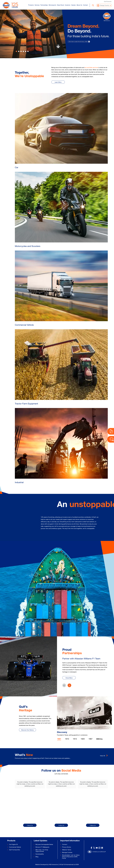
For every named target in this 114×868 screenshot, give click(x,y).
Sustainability (40, 854)
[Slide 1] (19, 51)
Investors (68, 5)
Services (37, 5)
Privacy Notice (66, 847)
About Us (79, 5)
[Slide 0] (16, 51)
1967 (90, 739)
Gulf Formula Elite (14, 850)
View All (99, 739)
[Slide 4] (26, 51)
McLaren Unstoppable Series (44, 844)
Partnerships (44, 5)
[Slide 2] (21, 51)
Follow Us (30, 825)
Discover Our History (27, 730)
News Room (61, 5)
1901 (59, 739)
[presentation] (69, 685)
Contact (85, 5)
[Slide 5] (28, 51)
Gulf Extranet (108, 1)
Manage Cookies (67, 852)
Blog (37, 857)
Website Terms (67, 850)
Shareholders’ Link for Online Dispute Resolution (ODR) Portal (71, 857)
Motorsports (52, 5)
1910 (67, 739)
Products (31, 5)
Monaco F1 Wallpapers (42, 847)
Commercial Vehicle (15, 847)
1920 (83, 739)
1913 (75, 739)
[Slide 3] (23, 51)
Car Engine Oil (13, 844)
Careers (73, 5)
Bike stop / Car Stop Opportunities (42, 851)
